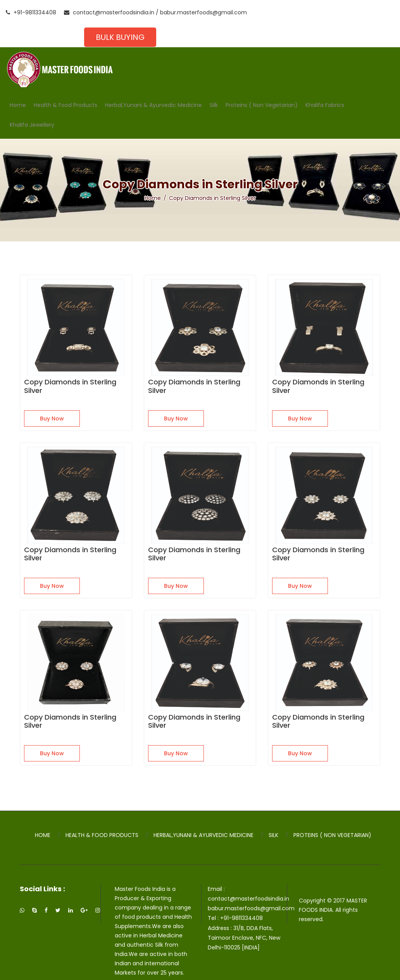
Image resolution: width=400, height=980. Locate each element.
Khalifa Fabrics (325, 83)
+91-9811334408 (31, 12)
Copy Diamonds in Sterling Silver (70, 369)
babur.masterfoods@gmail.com (203, 12)
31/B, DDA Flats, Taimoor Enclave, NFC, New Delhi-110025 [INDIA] (246, 921)
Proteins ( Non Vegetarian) (262, 83)
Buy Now (52, 402)
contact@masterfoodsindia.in (109, 12)
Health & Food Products (66, 83)
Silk (214, 83)
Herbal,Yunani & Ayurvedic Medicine (153, 83)
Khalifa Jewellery (32, 103)
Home (18, 83)
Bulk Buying (350, 12)
